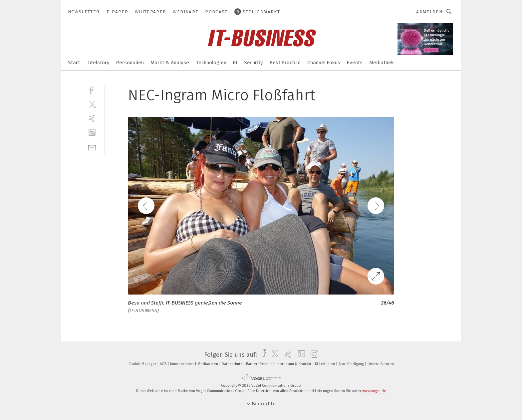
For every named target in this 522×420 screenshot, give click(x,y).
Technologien (211, 63)
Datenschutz (233, 364)
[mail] (92, 147)
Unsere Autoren (381, 364)
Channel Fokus (324, 63)
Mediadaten (208, 364)
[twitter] (92, 104)
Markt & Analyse (170, 63)
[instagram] (313, 355)
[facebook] (92, 90)
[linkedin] (92, 133)
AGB (164, 364)
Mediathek (382, 63)
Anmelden (429, 12)
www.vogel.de (374, 391)
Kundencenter (182, 364)
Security (254, 63)
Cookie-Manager (143, 364)
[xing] (92, 118)
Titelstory (98, 63)
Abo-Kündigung (352, 364)
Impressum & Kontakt (294, 364)
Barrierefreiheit (260, 364)
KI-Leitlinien (325, 364)
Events (355, 63)
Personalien (130, 63)
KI (235, 63)
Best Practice (285, 63)
